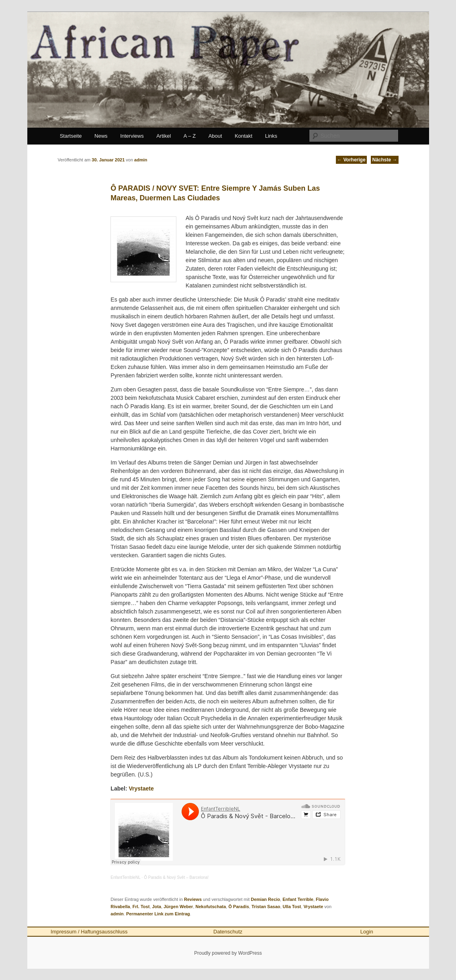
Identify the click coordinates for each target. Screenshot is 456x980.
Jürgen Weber (178, 907)
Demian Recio (265, 899)
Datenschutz (228, 932)
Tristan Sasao (266, 907)
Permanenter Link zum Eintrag (158, 914)
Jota (157, 907)
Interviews (132, 136)
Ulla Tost (292, 907)
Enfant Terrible (298, 899)
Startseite (71, 136)
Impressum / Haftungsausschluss (89, 932)
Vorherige (351, 160)
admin (117, 914)
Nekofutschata (211, 907)
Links (271, 136)
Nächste (384, 160)
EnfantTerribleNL (125, 877)
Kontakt (243, 136)
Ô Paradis (238, 907)
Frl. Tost (141, 907)
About (215, 136)
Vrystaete (141, 788)
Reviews (193, 899)
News (101, 136)
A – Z (190, 136)
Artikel (164, 136)
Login (367, 932)
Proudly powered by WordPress (228, 953)
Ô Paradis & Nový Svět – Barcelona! (176, 877)
